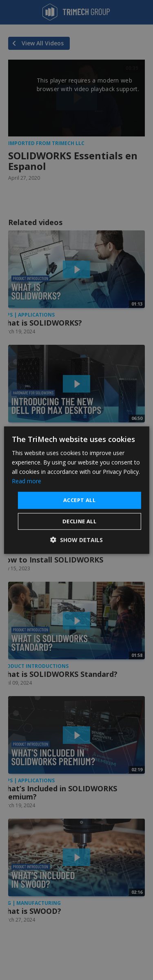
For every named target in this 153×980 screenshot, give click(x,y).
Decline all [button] (79, 521)
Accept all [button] (79, 500)
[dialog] (76, 490)
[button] (76, 540)
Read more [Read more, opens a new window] (27, 481)
